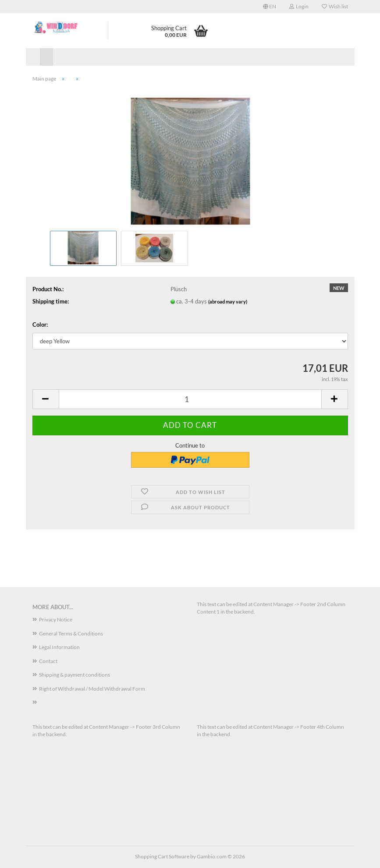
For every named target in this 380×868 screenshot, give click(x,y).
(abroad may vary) (228, 302)
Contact (48, 661)
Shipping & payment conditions (75, 675)
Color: (40, 325)
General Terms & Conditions (71, 633)
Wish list (335, 6)
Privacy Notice (56, 619)
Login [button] (299, 6)
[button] (270, 7)
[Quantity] (190, 399)
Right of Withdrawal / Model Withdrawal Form (92, 689)
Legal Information (59, 647)
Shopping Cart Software (162, 856)
